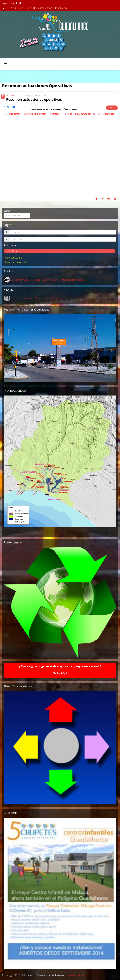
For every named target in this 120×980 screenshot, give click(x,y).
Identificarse (13, 251)
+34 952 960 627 (14, 8)
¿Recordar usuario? (13, 258)
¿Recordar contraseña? (15, 262)
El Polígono (13, 96)
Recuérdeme (11, 245)
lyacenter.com (77, 975)
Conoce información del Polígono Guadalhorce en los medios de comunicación (48, 280)
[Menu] (6, 64)
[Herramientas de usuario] (112, 108)
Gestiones (60, 534)
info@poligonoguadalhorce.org (52, 8)
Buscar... (7, 211)
